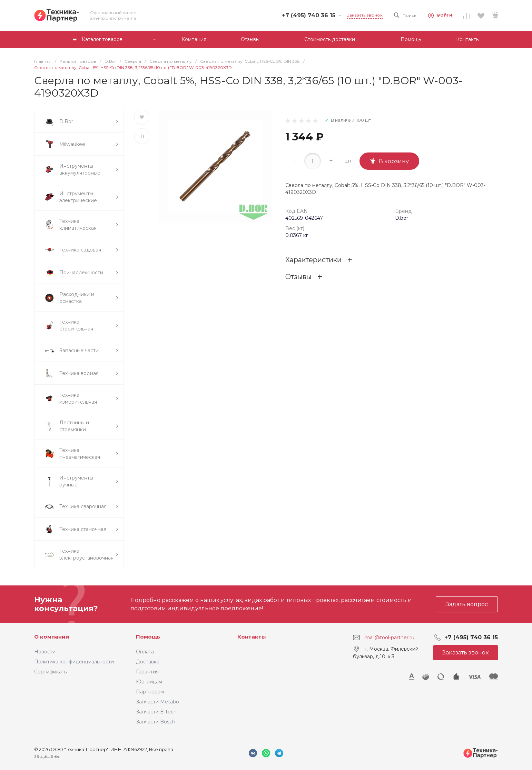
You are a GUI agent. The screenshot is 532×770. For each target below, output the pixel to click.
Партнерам (150, 692)
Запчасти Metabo (157, 702)
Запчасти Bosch (156, 722)
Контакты (252, 637)
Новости (45, 652)
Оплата (145, 652)
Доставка (148, 662)
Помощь (148, 637)
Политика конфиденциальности (74, 662)
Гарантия (147, 672)
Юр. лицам (149, 682)
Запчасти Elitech (156, 712)
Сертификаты (51, 672)
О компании (52, 637)
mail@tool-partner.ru (390, 638)
